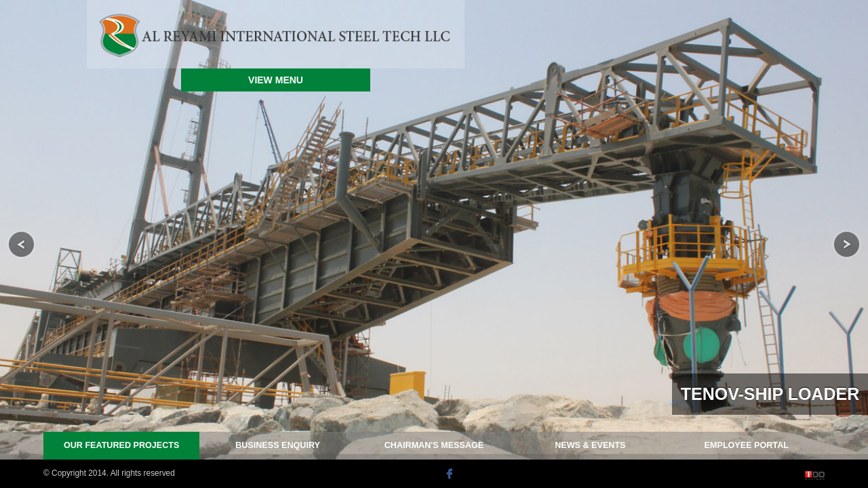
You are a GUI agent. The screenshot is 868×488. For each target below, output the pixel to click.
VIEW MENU (276, 80)
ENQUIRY (278, 445)
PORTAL (747, 445)
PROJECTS (122, 445)
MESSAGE (434, 445)
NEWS (590, 445)
